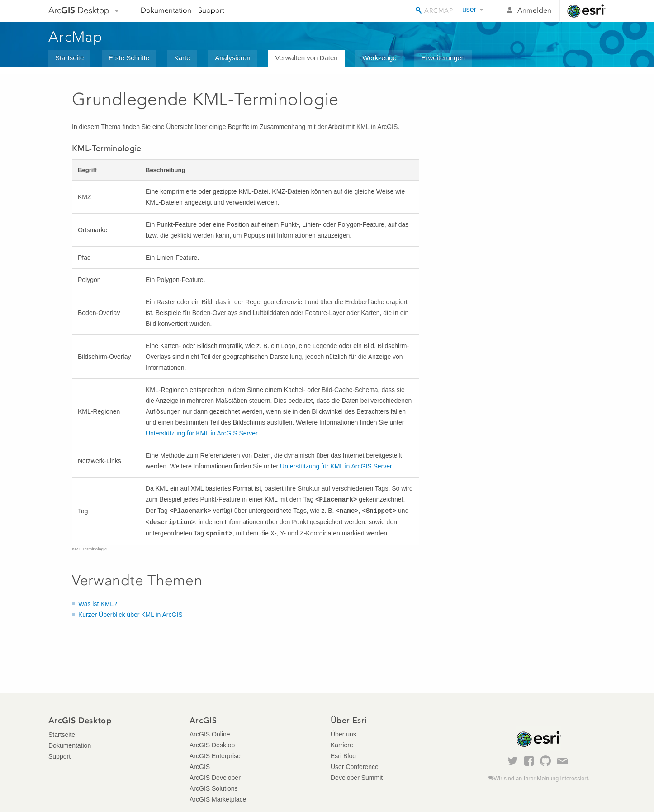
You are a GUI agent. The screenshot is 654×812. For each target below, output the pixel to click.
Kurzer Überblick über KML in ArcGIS (130, 615)
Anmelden (534, 10)
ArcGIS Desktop (212, 745)
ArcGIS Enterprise (215, 756)
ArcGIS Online (210, 734)
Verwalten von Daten (306, 58)
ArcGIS (200, 767)
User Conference (355, 767)
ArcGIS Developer (215, 778)
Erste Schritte (129, 58)
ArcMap (76, 37)
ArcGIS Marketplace (218, 799)
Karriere (342, 745)
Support (211, 10)
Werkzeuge (379, 58)
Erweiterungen (443, 58)
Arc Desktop (79, 10)
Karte (182, 58)
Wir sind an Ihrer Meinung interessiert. (542, 779)
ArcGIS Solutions (214, 788)
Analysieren (232, 58)
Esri (586, 11)
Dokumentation (166, 10)
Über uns (344, 734)
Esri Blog (343, 756)
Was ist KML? (98, 604)
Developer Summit (357, 778)
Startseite (69, 58)
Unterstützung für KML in (201, 433)
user (469, 9)
